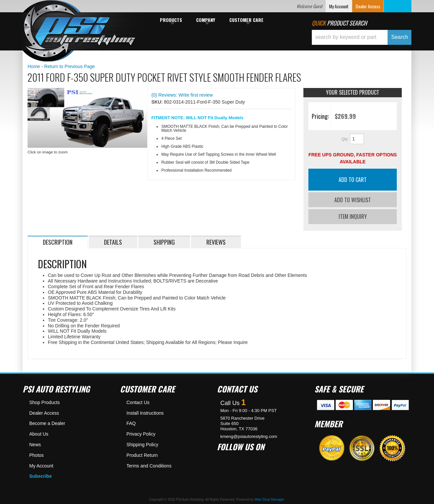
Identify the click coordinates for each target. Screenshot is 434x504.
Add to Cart (353, 180)
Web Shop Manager (269, 498)
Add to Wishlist (353, 200)
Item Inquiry (353, 215)
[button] (362, 37)
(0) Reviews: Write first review (182, 95)
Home (34, 66)
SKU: (158, 102)
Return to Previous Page (70, 66)
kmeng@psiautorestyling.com (249, 435)
